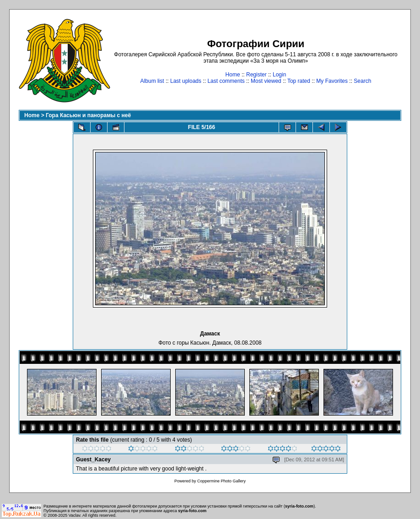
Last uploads (186, 81)
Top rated (299, 81)
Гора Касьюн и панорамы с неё (88, 115)
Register (256, 75)
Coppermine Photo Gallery (221, 481)
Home (233, 75)
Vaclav (75, 515)
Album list (152, 81)
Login (279, 75)
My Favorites (332, 81)
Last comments (226, 81)
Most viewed (266, 81)
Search (362, 81)
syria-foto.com (299, 506)
